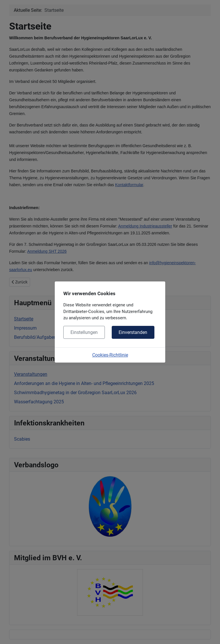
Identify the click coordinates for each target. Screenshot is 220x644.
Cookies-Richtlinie (110, 355)
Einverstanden (133, 332)
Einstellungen (84, 332)
